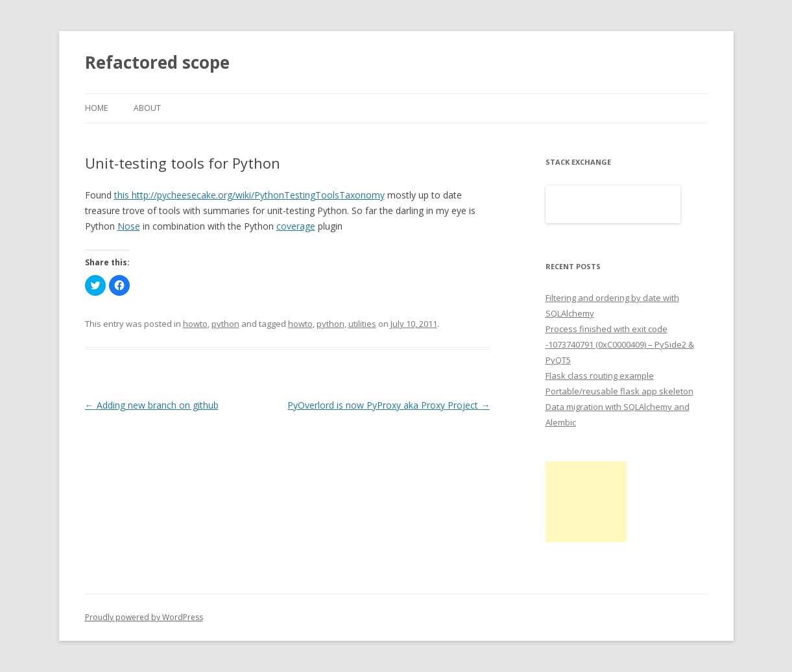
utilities (362, 324)
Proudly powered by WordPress (144, 617)
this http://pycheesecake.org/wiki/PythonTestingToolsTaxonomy (249, 195)
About (147, 108)
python (225, 324)
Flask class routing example (600, 376)
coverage (296, 226)
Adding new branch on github (152, 405)
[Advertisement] (586, 502)
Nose (129, 226)
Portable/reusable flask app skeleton (619, 391)
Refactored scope (157, 62)
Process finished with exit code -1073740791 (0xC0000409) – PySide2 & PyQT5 (620, 344)
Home (96, 108)
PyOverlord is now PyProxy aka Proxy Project (389, 405)
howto (195, 324)
